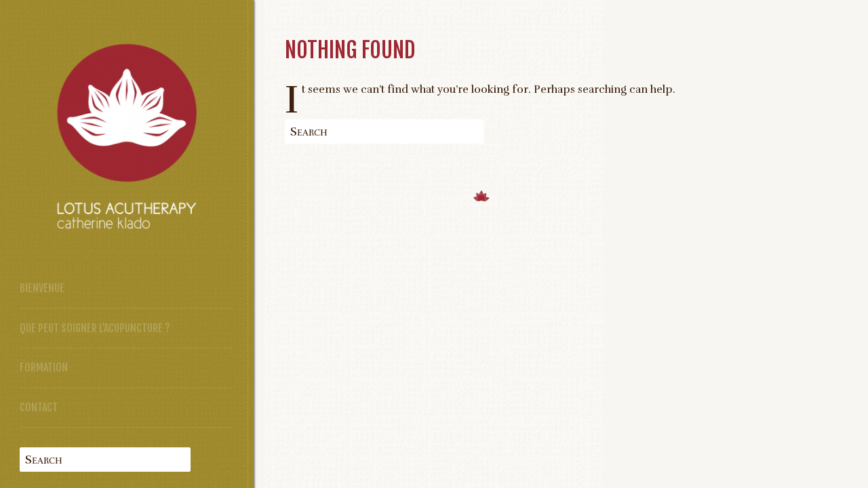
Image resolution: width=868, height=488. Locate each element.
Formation (44, 367)
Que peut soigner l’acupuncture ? (95, 328)
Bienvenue (42, 288)
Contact (39, 407)
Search (44, 460)
